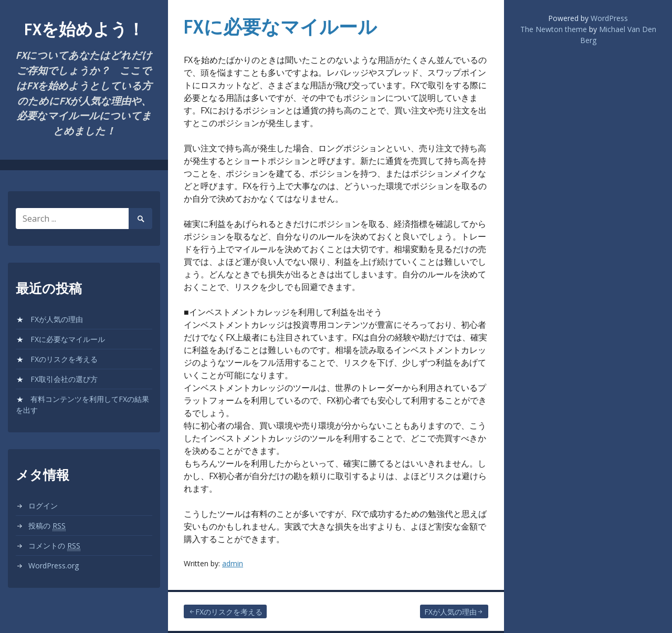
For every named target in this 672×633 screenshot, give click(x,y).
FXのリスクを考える (64, 359)
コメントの (54, 546)
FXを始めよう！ (84, 29)
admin (233, 563)
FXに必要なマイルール (68, 339)
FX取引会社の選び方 (64, 379)
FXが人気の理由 (57, 319)
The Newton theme (554, 29)
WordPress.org (54, 565)
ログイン (43, 506)
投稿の (47, 526)
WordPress (609, 18)
